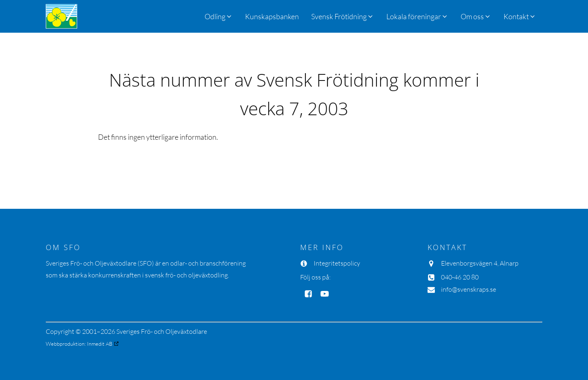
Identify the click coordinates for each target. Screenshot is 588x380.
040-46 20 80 (460, 277)
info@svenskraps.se (469, 289)
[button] (343, 16)
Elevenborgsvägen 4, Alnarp (480, 263)
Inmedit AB (100, 344)
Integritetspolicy (337, 263)
